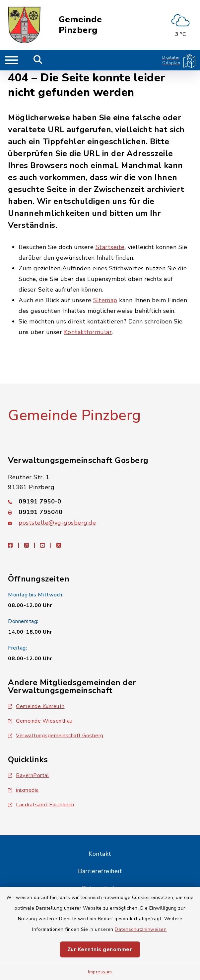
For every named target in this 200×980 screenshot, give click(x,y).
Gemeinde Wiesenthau (40, 721)
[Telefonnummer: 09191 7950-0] (100, 501)
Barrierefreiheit (100, 871)
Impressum (100, 972)
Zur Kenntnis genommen (100, 949)
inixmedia (23, 790)
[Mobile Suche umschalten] (38, 60)
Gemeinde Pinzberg (80, 25)
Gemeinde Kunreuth (36, 706)
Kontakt (100, 854)
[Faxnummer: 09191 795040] (100, 512)
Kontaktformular (88, 332)
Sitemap (105, 300)
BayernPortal (29, 775)
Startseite (110, 247)
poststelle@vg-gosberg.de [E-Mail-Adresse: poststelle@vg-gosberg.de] (57, 523)
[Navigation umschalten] (12, 60)
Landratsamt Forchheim (41, 805)
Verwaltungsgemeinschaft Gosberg (56, 736)
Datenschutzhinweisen (141, 929)
